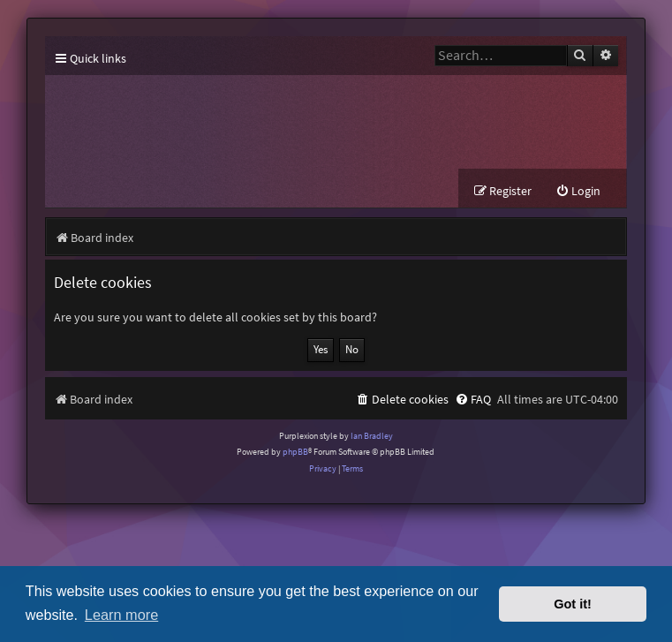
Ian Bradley (372, 436)
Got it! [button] (573, 604)
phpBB (295, 452)
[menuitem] (578, 191)
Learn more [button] (121, 615)
